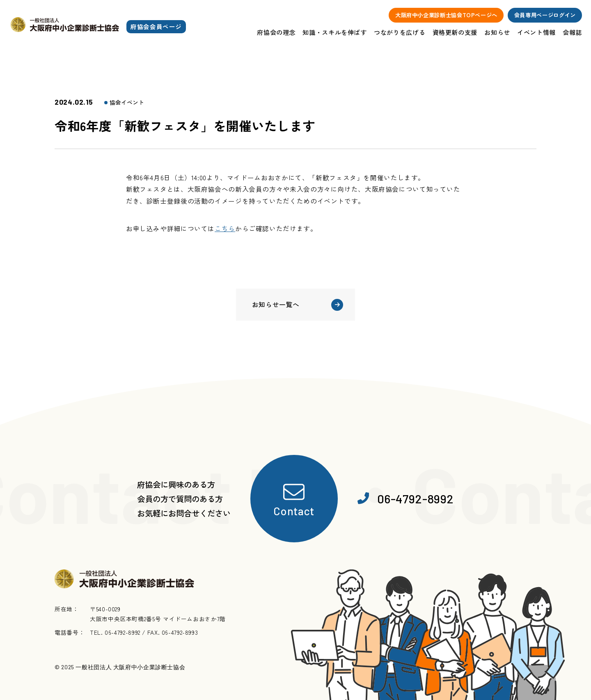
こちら (225, 228)
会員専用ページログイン (545, 15)
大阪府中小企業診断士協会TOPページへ (446, 15)
